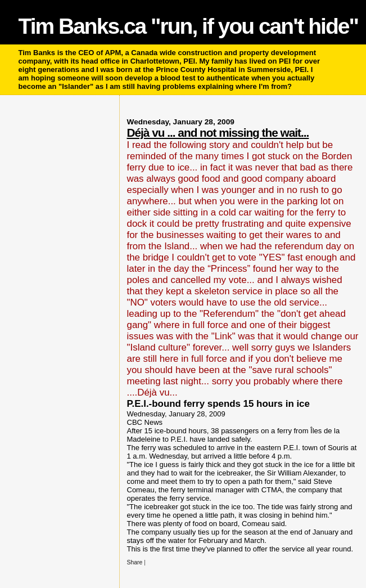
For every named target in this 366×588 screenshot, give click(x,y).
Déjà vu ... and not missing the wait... (218, 133)
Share (135, 562)
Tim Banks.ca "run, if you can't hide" (188, 26)
